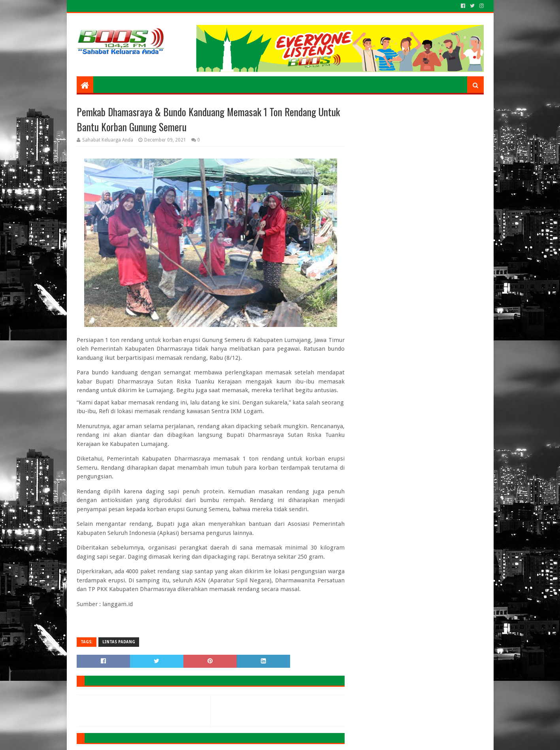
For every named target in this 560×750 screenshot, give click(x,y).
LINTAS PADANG (119, 642)
